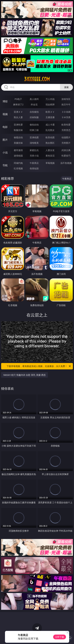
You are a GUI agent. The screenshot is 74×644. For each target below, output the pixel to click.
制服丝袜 (18, 130)
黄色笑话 (50, 156)
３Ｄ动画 (66, 112)
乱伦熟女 (50, 130)
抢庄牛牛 (66, 104)
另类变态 (66, 130)
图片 (5, 140)
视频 (5, 114)
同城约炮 (18, 163)
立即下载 (60, 637)
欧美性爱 (66, 125)
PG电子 (18, 99)
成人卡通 (50, 125)
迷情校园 (18, 156)
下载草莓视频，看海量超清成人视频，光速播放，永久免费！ (39, 366)
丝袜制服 (34, 117)
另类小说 (34, 156)
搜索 (66, 87)
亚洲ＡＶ (18, 112)
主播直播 (50, 117)
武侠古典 (66, 150)
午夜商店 (34, 163)
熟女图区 (50, 143)
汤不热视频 (66, 163)
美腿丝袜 (18, 143)
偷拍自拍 (34, 125)
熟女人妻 (18, 117)
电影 (5, 127)
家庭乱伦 (34, 150)
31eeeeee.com (37, 79)
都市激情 (18, 150)
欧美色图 (50, 137)
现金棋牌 (50, 104)
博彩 (5, 101)
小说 (5, 152)
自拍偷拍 (34, 112)
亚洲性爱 (18, 125)
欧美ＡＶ (50, 112)
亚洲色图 (34, 137)
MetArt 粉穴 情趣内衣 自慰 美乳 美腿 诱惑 (24, 375)
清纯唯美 (34, 143)
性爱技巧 (66, 156)
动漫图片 (66, 137)
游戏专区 (66, 99)
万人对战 (50, 99)
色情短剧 (34, 168)
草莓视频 (50, 163)
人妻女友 (50, 150)
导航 (5, 165)
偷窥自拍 (18, 137)
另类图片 (66, 143)
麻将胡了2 (18, 104)
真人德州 (34, 99)
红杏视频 (18, 168)
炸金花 (34, 104)
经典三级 (34, 130)
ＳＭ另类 (66, 117)
